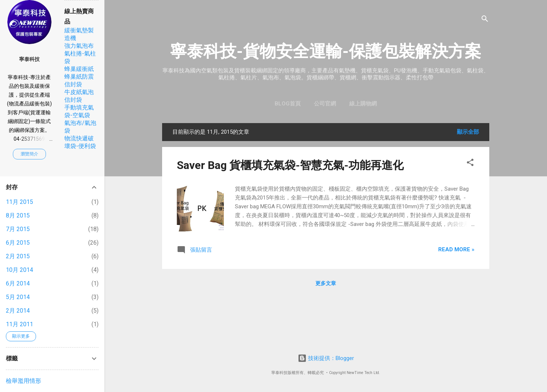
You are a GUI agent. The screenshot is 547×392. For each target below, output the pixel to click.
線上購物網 (363, 104)
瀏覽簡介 (29, 154)
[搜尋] (485, 20)
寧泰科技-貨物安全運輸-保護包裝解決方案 (326, 51)
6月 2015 (18, 243)
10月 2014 (19, 270)
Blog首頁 (288, 104)
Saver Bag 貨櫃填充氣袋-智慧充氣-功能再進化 (290, 165)
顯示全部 (468, 132)
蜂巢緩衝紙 (79, 69)
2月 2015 (18, 256)
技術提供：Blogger (326, 358)
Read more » (456, 249)
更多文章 (326, 283)
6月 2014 (18, 283)
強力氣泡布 (79, 46)
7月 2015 (18, 229)
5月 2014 (18, 297)
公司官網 (325, 104)
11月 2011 (19, 324)
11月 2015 (19, 202)
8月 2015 (18, 215)
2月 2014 (18, 311)
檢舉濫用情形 (24, 381)
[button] (470, 164)
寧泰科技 (29, 59)
